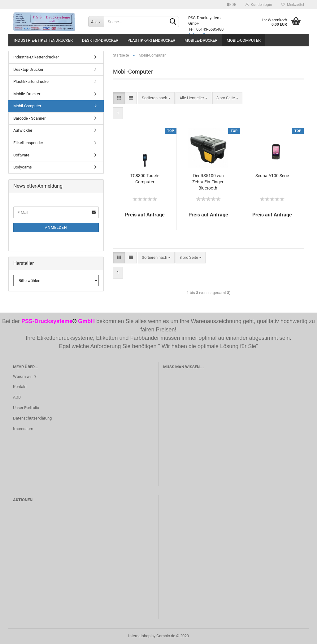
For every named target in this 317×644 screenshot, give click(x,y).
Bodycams (23, 167)
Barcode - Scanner (29, 118)
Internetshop (139, 636)
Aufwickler (23, 130)
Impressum (23, 429)
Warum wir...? (25, 376)
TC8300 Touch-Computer (145, 179)
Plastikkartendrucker (151, 40)
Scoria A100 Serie (272, 176)
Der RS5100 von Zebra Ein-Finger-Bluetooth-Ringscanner (208, 182)
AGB (17, 397)
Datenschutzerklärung (32, 418)
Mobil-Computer (244, 40)
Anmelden (56, 228)
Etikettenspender (28, 143)
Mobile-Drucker (201, 40)
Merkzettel (293, 5)
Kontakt (20, 387)
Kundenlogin (259, 5)
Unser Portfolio (26, 408)
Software (21, 155)
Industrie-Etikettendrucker (43, 40)
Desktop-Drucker (100, 40)
